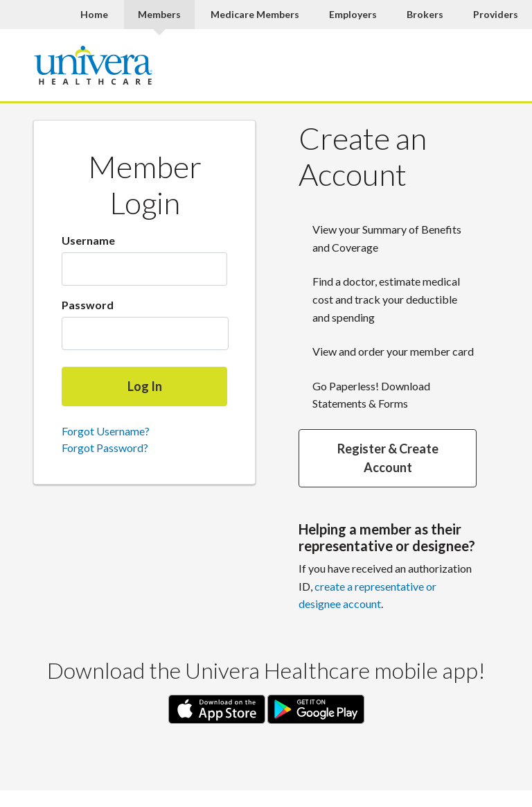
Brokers (425, 14)
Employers (353, 14)
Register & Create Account (388, 458)
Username (88, 240)
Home (94, 14)
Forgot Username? (106, 431)
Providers (496, 14)
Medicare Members (255, 14)
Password (88, 305)
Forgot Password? (105, 448)
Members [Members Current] (159, 14)
